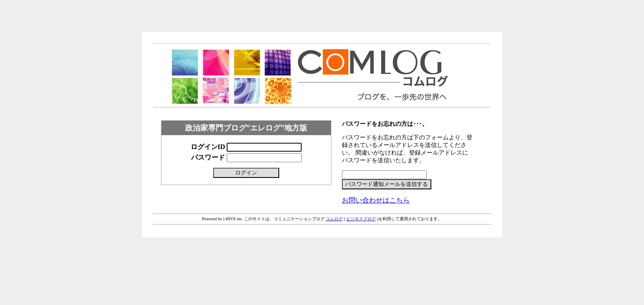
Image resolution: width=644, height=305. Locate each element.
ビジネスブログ (361, 219)
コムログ (334, 219)
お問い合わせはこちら (376, 200)
